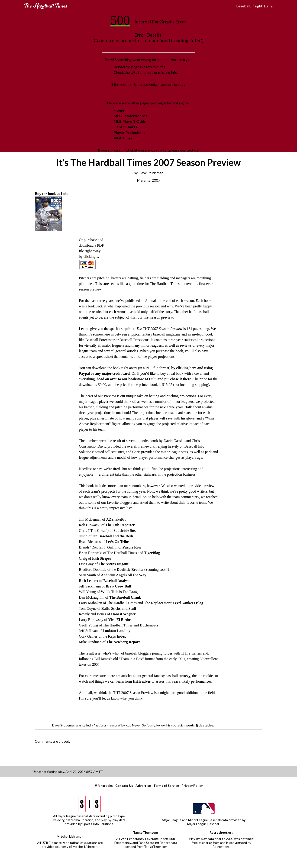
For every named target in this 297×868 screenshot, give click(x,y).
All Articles (123, 138)
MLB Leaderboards (131, 116)
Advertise (143, 786)
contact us (176, 84)
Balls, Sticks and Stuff (119, 608)
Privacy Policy (192, 786)
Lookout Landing (116, 631)
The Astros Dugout (114, 564)
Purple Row (132, 547)
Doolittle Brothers (131, 570)
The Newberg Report (123, 642)
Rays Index (117, 636)
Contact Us (124, 786)
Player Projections (130, 132)
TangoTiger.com (146, 832)
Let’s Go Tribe (117, 542)
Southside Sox (125, 531)
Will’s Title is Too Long (119, 592)
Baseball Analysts (117, 581)
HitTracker (142, 681)
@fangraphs (104, 786)
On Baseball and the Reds (113, 536)
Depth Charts (125, 127)
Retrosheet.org (221, 832)
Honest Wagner (123, 614)
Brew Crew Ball (118, 586)
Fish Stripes (102, 558)
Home (119, 110)
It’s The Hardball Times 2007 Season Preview (148, 162)
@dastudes (204, 725)
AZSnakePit (116, 519)
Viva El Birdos (120, 620)
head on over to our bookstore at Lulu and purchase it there (144, 379)
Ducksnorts (149, 625)
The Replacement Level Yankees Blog (173, 603)
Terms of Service (166, 786)
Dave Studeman (151, 173)
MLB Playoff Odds (130, 121)
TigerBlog (152, 553)
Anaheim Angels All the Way (124, 575)
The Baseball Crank (125, 597)
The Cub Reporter (120, 525)
